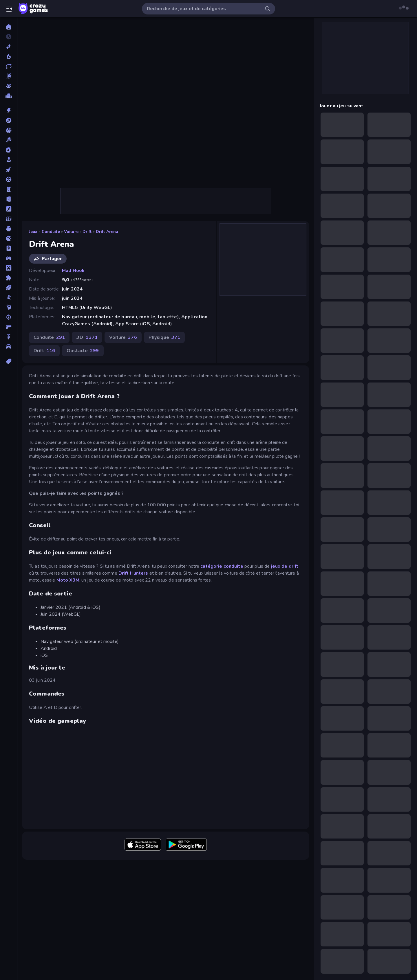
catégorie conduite (222, 566)
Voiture (71, 232)
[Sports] (9, 288)
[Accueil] (9, 27)
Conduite (51, 232)
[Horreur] (9, 229)
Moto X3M (68, 580)
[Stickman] (9, 297)
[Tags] (9, 361)
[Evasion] (9, 199)
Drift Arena (107, 232)
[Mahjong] (9, 248)
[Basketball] (9, 130)
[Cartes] (9, 150)
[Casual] (9, 160)
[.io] (9, 238)
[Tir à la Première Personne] (9, 327)
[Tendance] (9, 56)
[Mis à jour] (9, 66)
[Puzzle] (9, 278)
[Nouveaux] (9, 47)
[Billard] (9, 140)
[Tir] (9, 317)
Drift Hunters (133, 573)
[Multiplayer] (9, 86)
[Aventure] (9, 120)
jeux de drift (285, 566)
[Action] (9, 111)
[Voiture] (9, 347)
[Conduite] (9, 179)
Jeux (33, 232)
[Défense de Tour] (9, 189)
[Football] (9, 219)
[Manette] (9, 258)
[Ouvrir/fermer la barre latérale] (9, 9)
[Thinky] (9, 307)
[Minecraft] (9, 268)
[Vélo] (9, 337)
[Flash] (9, 209)
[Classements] (9, 96)
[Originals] (9, 76)
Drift (87, 232)
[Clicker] (9, 170)
